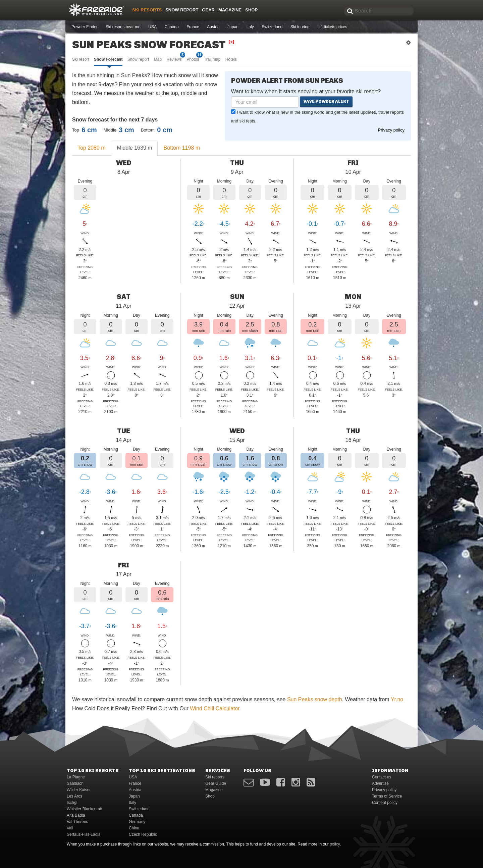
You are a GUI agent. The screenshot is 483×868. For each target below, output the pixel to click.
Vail (70, 828)
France (193, 27)
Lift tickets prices (332, 27)
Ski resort (81, 59)
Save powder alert (326, 101)
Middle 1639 (135, 148)
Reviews (174, 59)
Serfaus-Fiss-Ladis (84, 834)
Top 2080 (92, 148)
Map (158, 59)
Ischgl (72, 803)
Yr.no (397, 699)
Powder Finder (85, 27)
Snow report (138, 59)
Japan (233, 27)
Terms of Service (387, 796)
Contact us (382, 777)
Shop (251, 10)
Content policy (385, 803)
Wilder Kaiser (79, 790)
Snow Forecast (108, 59)
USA (152, 27)
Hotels (231, 59)
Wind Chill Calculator (215, 708)
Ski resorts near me (123, 27)
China (134, 828)
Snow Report (182, 10)
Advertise (380, 783)
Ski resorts (147, 10)
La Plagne (76, 777)
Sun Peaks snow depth (315, 699)
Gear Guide (216, 783)
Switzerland (272, 27)
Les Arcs (74, 796)
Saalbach (75, 783)
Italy (250, 27)
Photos (193, 59)
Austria (213, 27)
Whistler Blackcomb (84, 809)
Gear (208, 10)
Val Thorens (77, 822)
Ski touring (300, 27)
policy (335, 844)
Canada (172, 27)
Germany (137, 822)
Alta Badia (76, 815)
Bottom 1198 (182, 148)
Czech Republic (143, 834)
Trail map (212, 59)
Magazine (230, 10)
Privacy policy (391, 130)
